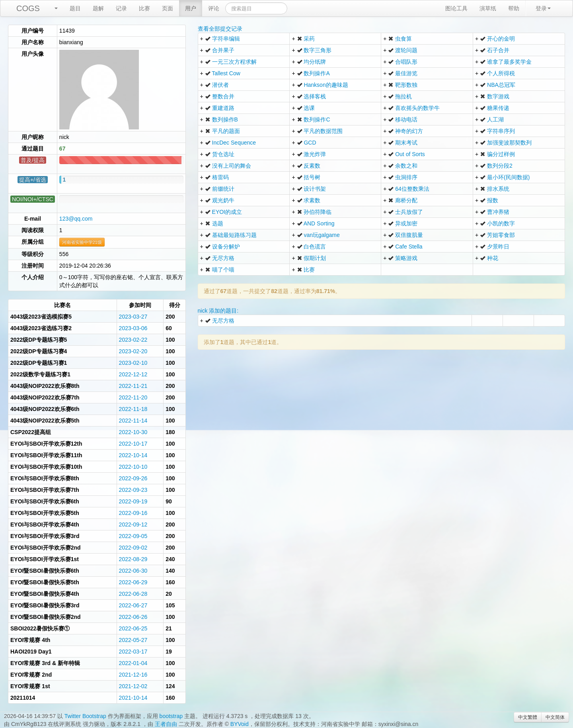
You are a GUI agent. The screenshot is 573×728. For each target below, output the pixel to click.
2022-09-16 (133, 513)
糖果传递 (498, 108)
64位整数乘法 (412, 189)
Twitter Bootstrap (85, 716)
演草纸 (488, 8)
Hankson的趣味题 (326, 85)
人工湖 (495, 119)
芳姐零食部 (501, 235)
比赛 (144, 8)
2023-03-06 (133, 328)
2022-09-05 (133, 536)
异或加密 (406, 223)
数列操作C (317, 119)
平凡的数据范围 (323, 131)
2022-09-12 (133, 524)
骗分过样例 (501, 154)
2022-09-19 (133, 501)
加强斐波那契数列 (509, 143)
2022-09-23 (133, 490)
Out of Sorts (410, 154)
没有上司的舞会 (232, 166)
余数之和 (406, 166)
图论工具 (456, 8)
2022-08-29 (133, 559)
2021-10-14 (133, 698)
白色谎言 (315, 247)
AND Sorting (319, 223)
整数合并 (223, 96)
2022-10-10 (133, 467)
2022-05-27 (133, 640)
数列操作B (225, 119)
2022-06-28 (133, 594)
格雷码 (220, 177)
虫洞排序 (406, 177)
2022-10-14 (133, 455)
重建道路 (223, 108)
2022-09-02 (133, 548)
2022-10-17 (133, 444)
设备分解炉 (226, 247)
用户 (191, 8)
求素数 (312, 200)
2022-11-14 (133, 421)
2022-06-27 (133, 605)
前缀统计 (223, 189)
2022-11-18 (133, 409)
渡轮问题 (406, 50)
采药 (309, 39)
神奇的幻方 (409, 131)
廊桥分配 (406, 200)
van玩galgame (322, 235)
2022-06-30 (133, 571)
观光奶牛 (223, 200)
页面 (168, 8)
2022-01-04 (133, 663)
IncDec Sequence (234, 143)
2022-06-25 (133, 628)
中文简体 (555, 717)
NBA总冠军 (501, 85)
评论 (214, 8)
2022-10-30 (133, 432)
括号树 (312, 177)
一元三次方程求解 (234, 62)
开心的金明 (501, 39)
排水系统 (498, 189)
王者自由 (166, 724)
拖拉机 (403, 96)
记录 (121, 8)
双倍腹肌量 (409, 235)
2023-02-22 (133, 340)
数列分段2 (500, 166)
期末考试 (406, 143)
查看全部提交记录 (220, 29)
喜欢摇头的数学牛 (417, 108)
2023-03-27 (133, 317)
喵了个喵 (223, 270)
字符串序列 (501, 131)
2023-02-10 (133, 363)
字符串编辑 (226, 39)
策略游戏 (406, 258)
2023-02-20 (133, 351)
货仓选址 (223, 154)
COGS (28, 8)
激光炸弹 (315, 154)
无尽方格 (223, 258)
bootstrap (171, 716)
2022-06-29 (133, 582)
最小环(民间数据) (508, 177)
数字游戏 (498, 96)
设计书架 (315, 189)
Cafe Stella (409, 247)
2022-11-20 (133, 397)
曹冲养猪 (498, 212)
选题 (218, 223)
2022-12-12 (133, 374)
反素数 (312, 166)
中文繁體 (528, 717)
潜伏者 (220, 85)
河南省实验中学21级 (82, 242)
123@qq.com (76, 219)
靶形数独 (406, 85)
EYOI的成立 (227, 212)
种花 (493, 258)
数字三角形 (318, 50)
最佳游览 (406, 73)
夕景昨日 (498, 247)
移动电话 (406, 119)
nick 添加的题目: (218, 311)
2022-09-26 (133, 478)
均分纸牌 (315, 62)
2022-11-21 (133, 386)
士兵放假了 (409, 212)
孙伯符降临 (318, 212)
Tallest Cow (226, 73)
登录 (543, 8)
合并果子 (223, 50)
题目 (75, 8)
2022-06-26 (133, 617)
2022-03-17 (133, 652)
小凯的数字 (501, 223)
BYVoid (240, 724)
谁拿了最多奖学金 (509, 62)
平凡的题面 (226, 131)
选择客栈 (315, 96)
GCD (310, 143)
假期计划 (315, 258)
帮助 (514, 8)
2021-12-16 (133, 675)
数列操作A (317, 73)
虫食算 (403, 39)
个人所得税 (501, 73)
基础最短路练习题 (234, 235)
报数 (493, 200)
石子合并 (498, 50)
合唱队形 (406, 62)
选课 (309, 108)
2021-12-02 (133, 686)
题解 (98, 8)
